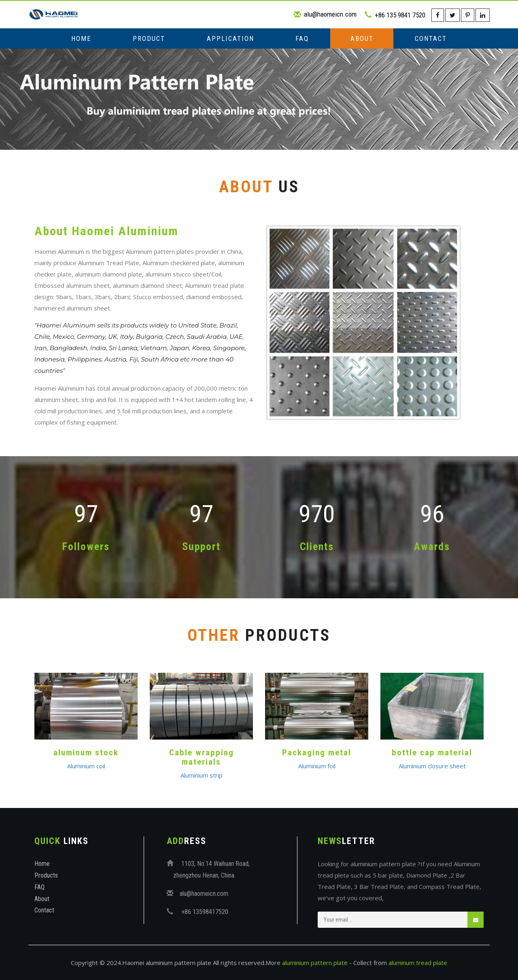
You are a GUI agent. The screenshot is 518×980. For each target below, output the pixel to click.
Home (81, 38)
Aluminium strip (202, 775)
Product (149, 38)
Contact (431, 38)
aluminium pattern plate (315, 963)
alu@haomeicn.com (330, 14)
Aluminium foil (317, 766)
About (362, 38)
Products (46, 875)
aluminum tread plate (418, 963)
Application (230, 38)
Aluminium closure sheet (432, 766)
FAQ (302, 38)
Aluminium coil (86, 766)
